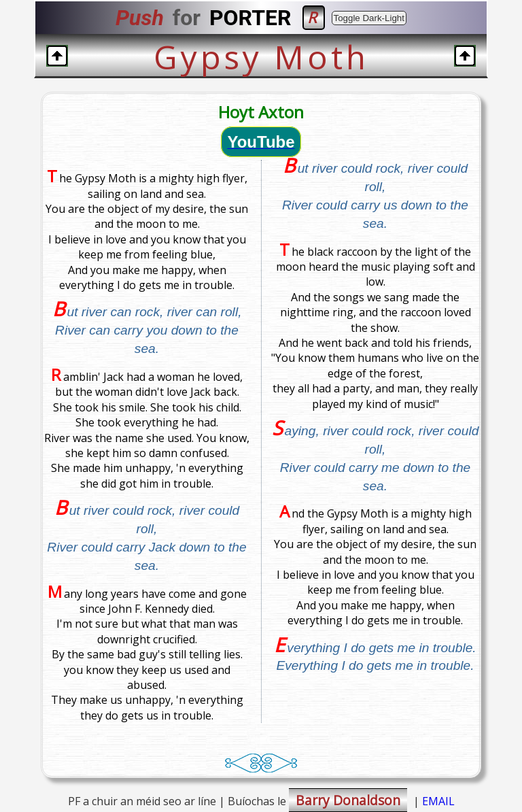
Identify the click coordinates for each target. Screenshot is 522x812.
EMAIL (438, 801)
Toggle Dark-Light (369, 18)
